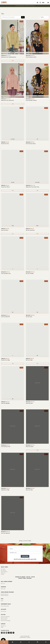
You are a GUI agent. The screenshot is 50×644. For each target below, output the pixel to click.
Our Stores (3, 570)
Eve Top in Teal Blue (30, 274)
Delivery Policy (4, 618)
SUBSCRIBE (25, 556)
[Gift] (12, 642)
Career (3, 574)
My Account (4, 611)
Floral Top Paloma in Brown (31, 57)
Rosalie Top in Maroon (6, 187)
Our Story (3, 569)
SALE (2, 601)
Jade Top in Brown (5, 230)
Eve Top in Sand (29, 317)
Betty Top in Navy (29, 490)
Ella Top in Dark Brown (30, 230)
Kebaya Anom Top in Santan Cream (33, 187)
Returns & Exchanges (6, 621)
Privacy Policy (4, 619)
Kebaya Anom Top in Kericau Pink (8, 101)
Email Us (3, 584)
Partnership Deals (5, 606)
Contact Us (3, 626)
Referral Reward (5, 596)
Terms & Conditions (5, 617)
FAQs (2, 627)
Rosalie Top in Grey (5, 144)
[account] (40, 2)
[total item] (43, 2)
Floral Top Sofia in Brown (31, 144)
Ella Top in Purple (29, 360)
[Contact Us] (29, 642)
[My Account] (37, 642)
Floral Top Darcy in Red (6, 447)
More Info (3, 589)
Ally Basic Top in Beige (6, 360)
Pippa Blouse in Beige (5, 490)
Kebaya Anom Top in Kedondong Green (9, 57)
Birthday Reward (5, 594)
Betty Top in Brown (30, 447)
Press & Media (4, 572)
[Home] (4, 642)
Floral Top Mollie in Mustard (31, 101)
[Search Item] (21, 642)
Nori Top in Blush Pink (6, 317)
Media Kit (3, 573)
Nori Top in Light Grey (6, 533)
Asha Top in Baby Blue (6, 403)
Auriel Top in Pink (29, 403)
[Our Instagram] (46, 642)
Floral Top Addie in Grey (6, 274)
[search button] (37, 2)
